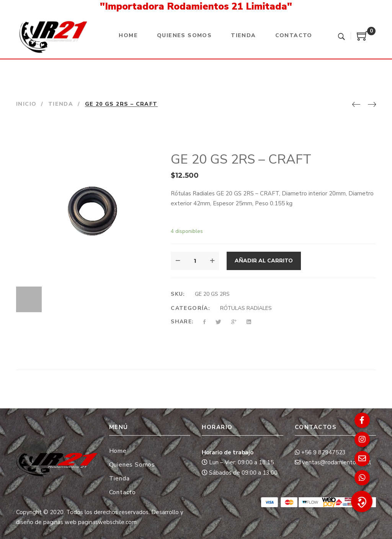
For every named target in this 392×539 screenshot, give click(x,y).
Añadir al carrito (264, 261)
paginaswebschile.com (107, 522)
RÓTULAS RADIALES (246, 308)
